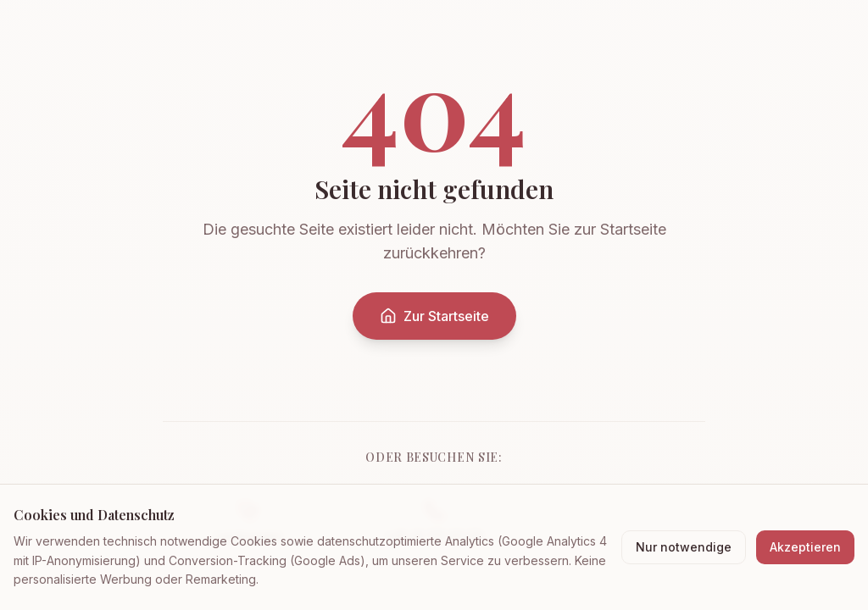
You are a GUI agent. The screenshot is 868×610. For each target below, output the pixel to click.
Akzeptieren (805, 547)
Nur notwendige (684, 547)
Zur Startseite (434, 316)
